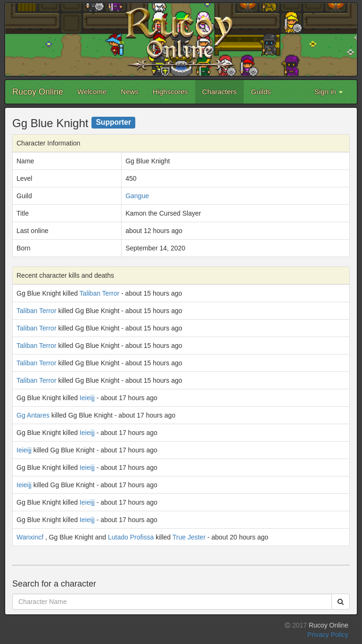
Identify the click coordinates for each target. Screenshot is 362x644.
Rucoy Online (38, 92)
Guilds (261, 92)
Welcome (92, 92)
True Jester (189, 537)
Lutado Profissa (131, 537)
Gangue (137, 196)
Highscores (170, 92)
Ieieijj (87, 398)
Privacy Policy (328, 635)
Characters (219, 92)
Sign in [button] (329, 92)
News (130, 92)
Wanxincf (30, 537)
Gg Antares (33, 415)
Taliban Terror (100, 293)
